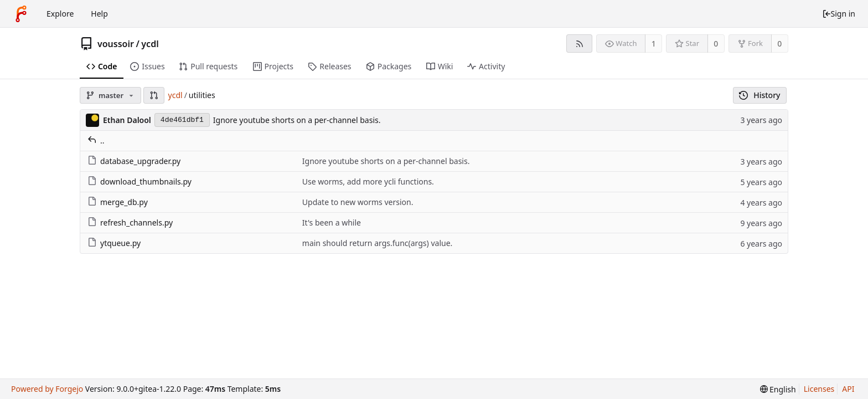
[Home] (21, 14)
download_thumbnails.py (139, 181)
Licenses (819, 389)
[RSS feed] (579, 44)
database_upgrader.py (134, 161)
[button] (154, 95)
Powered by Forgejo (47, 389)
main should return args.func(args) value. (378, 243)
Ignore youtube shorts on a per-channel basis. (297, 120)
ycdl (150, 44)
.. (96, 140)
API (848, 389)
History (760, 95)
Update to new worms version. (358, 202)
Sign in (839, 14)
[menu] (778, 389)
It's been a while (332, 222)
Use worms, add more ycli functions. (368, 181)
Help (99, 14)
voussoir (116, 44)
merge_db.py (118, 202)
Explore (60, 14)
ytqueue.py (114, 243)
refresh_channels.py (130, 222)
